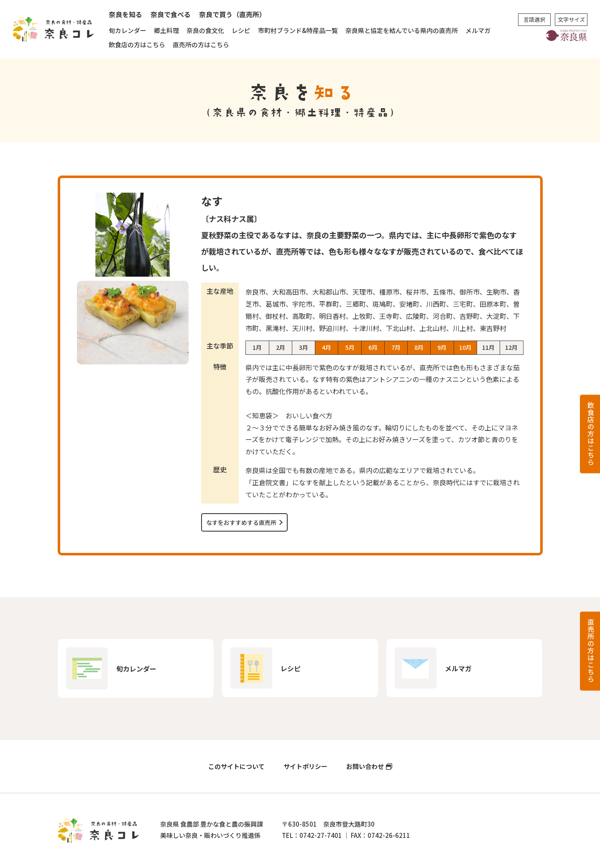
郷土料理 (166, 30)
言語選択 (534, 19)
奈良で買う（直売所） (232, 14)
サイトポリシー (305, 766)
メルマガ (478, 30)
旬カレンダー (128, 30)
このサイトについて (236, 766)
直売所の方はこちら (201, 45)
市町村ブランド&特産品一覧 (298, 30)
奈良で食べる (171, 14)
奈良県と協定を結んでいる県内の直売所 (402, 30)
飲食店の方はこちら (137, 45)
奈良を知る (125, 14)
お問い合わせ (365, 766)
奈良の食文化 (205, 30)
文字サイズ (571, 19)
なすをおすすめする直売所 (241, 522)
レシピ (241, 30)
